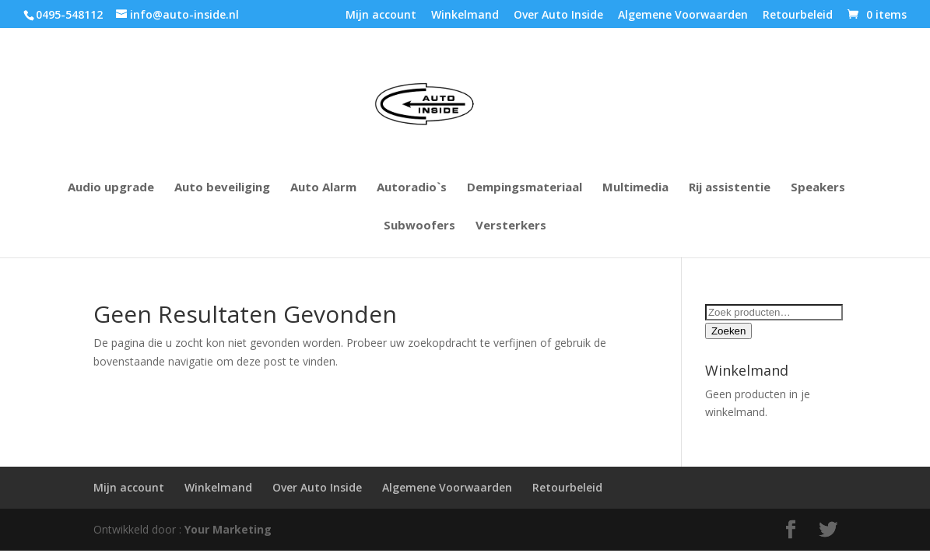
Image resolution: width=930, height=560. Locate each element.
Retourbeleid (798, 16)
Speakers (818, 188)
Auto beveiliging (222, 188)
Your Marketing (228, 529)
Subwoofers (419, 226)
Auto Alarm (323, 188)
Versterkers (511, 226)
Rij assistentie (730, 188)
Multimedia (635, 188)
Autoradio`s (412, 188)
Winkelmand (465, 16)
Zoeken (728, 331)
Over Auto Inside (558, 16)
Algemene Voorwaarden (683, 16)
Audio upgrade (111, 188)
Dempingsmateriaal (525, 188)
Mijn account (381, 16)
